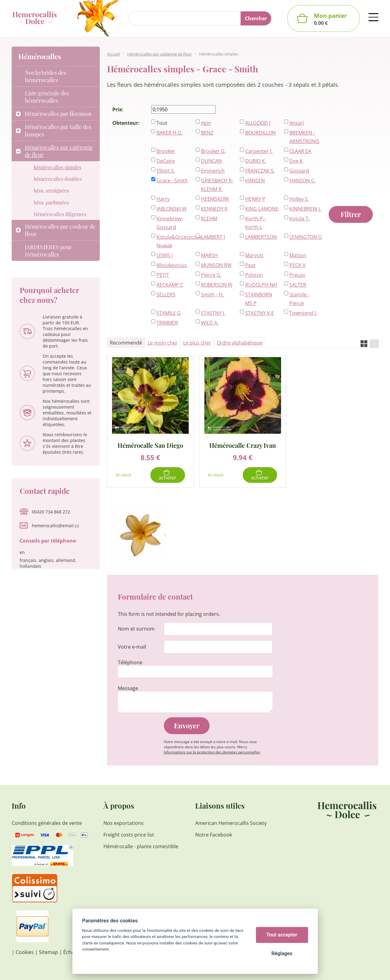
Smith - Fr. (213, 295)
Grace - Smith (172, 181)
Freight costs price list (129, 835)
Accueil (113, 54)
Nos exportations (124, 823)
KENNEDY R (214, 209)
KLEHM (209, 219)
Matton (298, 255)
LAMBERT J (213, 237)
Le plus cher (197, 343)
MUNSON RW (216, 265)
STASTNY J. (213, 313)
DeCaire (166, 161)
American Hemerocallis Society (231, 823)
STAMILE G (169, 313)
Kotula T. (299, 219)
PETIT (163, 275)
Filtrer (351, 214)
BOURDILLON (261, 133)
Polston (254, 275)
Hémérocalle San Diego (150, 445)
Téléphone (130, 662)
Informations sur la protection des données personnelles (212, 752)
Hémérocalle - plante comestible (141, 846)
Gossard (299, 171)
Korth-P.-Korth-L (255, 223)
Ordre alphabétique (239, 343)
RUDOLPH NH (261, 285)
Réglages (282, 953)
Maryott (254, 255)
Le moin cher (163, 343)
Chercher (256, 18)
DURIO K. (256, 161)
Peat (250, 265)
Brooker (166, 151)
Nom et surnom (136, 629)
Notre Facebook (214, 835)
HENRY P (255, 199)
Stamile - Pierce (299, 299)
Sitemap (48, 952)
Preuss (297, 275)
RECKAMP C (170, 285)
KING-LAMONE (262, 209)
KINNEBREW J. (305, 209)
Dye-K (296, 161)
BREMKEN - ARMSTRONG (304, 137)
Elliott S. (166, 171)
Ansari (297, 123)
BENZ (207, 133)
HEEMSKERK (215, 199)
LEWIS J (165, 255)
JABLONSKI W (172, 209)
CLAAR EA (300, 151)
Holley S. (299, 199)
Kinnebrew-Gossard (170, 223)
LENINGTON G (306, 237)
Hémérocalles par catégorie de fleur (159, 54)
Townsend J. (303, 313)
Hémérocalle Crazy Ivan (243, 445)
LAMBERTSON (261, 237)
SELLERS (166, 295)
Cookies (25, 952)
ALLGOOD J (258, 123)
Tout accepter (282, 935)
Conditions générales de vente (47, 823)
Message (128, 688)
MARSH (209, 255)
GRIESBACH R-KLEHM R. (217, 185)
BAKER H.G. (170, 133)
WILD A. (210, 323)
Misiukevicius (172, 265)
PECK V (297, 265)
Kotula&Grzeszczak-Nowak (173, 241)
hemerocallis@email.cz (56, 526)
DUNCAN (211, 161)
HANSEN (255, 181)
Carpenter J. (259, 151)
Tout (162, 123)
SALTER (298, 285)
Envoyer (187, 726)
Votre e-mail (132, 647)
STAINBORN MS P (259, 299)
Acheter (168, 478)
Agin (206, 123)
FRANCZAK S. (260, 171)
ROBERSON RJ (217, 285)
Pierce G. (211, 275)
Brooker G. (213, 151)
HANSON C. (302, 181)
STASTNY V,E (260, 313)
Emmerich (213, 171)
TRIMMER (167, 323)
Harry (163, 199)
